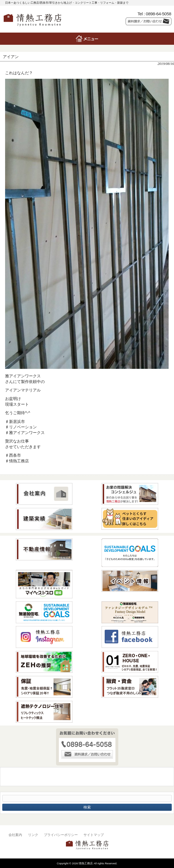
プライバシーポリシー (61, 835)
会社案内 (15, 835)
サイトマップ (94, 835)
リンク (33, 835)
